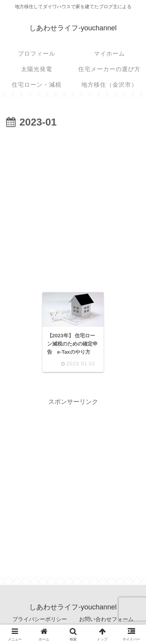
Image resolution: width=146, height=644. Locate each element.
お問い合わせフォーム (106, 619)
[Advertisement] (73, 208)
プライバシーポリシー (40, 619)
